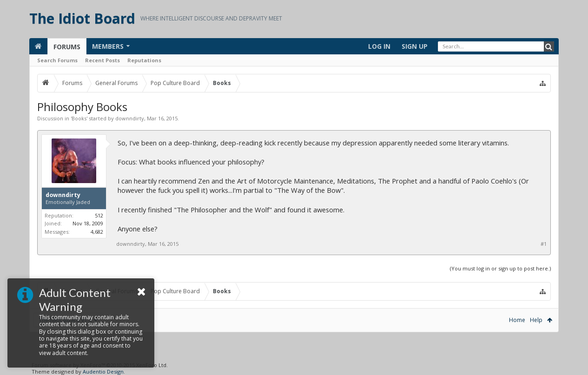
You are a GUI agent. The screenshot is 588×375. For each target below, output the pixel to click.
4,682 (97, 232)
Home (517, 320)
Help (536, 320)
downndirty (130, 118)
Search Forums (57, 60)
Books (79, 118)
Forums (67, 47)
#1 (544, 244)
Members (108, 46)
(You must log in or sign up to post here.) (500, 268)
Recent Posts (102, 60)
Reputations (144, 60)
